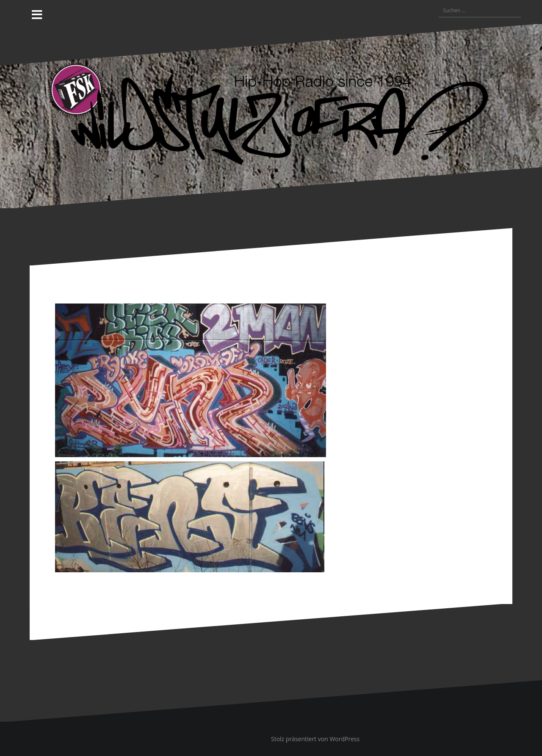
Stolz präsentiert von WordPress (315, 739)
